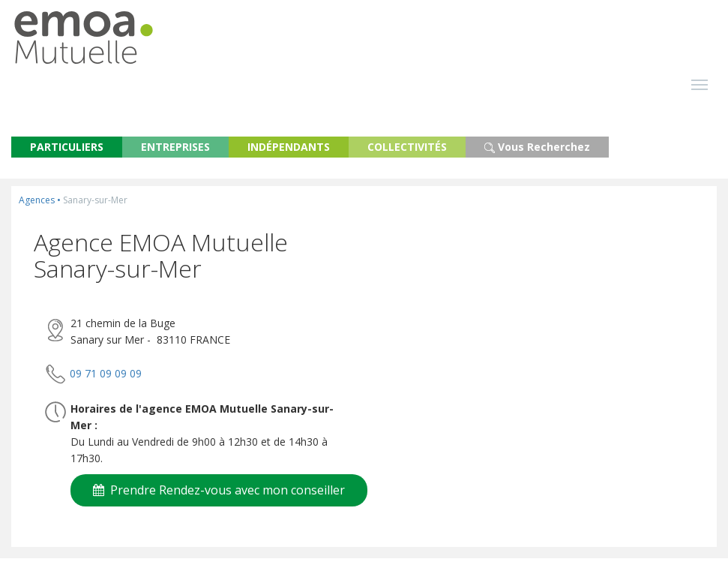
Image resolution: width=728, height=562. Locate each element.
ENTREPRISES (175, 150)
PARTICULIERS (67, 150)
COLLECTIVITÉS (407, 150)
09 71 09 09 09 (106, 376)
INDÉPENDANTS (289, 150)
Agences (37, 204)
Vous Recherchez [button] (537, 150)
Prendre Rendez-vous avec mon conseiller (219, 494)
